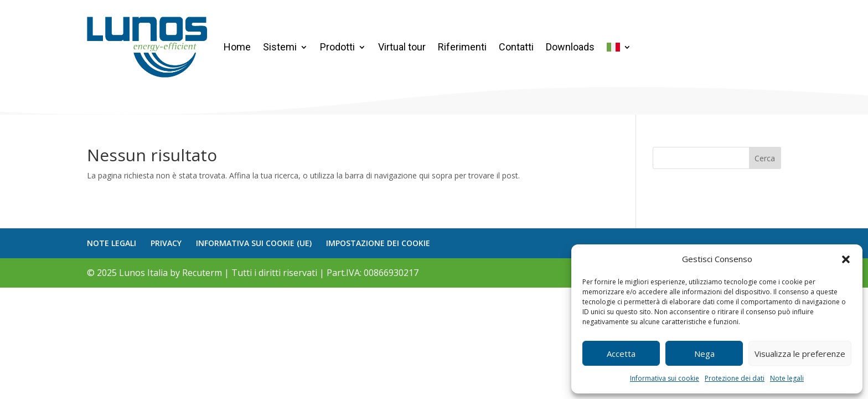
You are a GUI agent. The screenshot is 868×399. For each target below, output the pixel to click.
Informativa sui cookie (665, 378)
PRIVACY (166, 243)
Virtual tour (402, 47)
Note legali (787, 378)
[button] (846, 259)
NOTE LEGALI (112, 243)
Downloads (570, 47)
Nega (704, 354)
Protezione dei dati (735, 378)
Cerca (765, 158)
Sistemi (280, 47)
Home (237, 47)
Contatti (516, 47)
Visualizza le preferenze (800, 354)
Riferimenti (462, 47)
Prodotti (337, 47)
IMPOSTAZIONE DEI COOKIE (378, 243)
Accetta (621, 354)
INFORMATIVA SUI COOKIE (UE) (254, 243)
